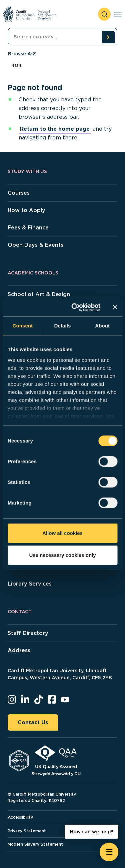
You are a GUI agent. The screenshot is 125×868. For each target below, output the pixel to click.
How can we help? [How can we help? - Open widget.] (91, 832)
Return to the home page (55, 129)
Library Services (30, 584)
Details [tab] (63, 326)
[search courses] (108, 37)
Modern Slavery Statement (35, 844)
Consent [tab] (22, 326)
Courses (19, 193)
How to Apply (26, 210)
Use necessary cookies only (62, 555)
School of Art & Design (39, 294)
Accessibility (20, 817)
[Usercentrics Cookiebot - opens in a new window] (74, 307)
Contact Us (33, 722)
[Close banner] (115, 307)
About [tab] (102, 326)
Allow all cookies (62, 533)
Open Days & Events (35, 245)
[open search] (104, 14)
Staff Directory (28, 633)
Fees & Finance (28, 228)
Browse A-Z (22, 54)
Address (19, 650)
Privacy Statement (27, 831)
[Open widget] (109, 852)
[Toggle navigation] (118, 14)
